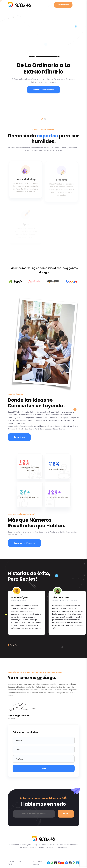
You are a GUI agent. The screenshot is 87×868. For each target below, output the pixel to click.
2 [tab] (45, 119)
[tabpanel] (43, 54)
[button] (9, 645)
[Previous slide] (73, 579)
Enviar (66, 814)
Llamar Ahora (19, 437)
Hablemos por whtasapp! (24, 543)
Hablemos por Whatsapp (42, 90)
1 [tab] (42, 119)
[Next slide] (78, 579)
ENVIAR (43, 768)
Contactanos (63, 5)
